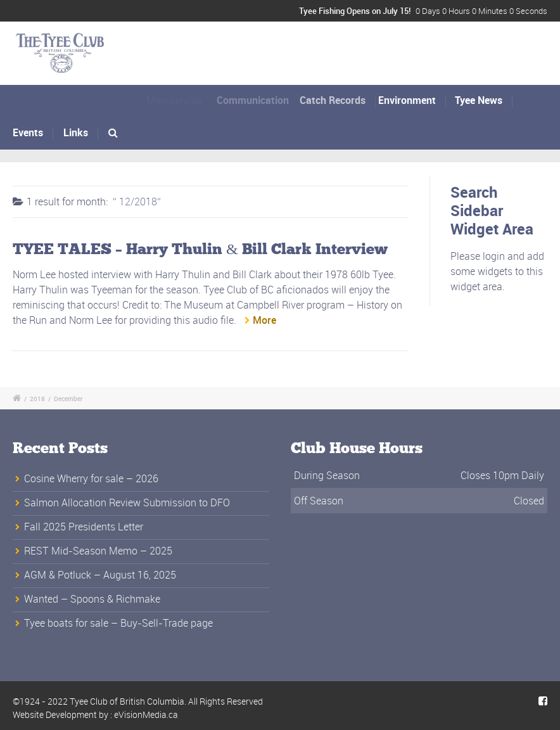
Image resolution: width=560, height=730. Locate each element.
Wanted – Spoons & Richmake (92, 599)
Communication (258, 100)
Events (28, 132)
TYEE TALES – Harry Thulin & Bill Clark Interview (200, 250)
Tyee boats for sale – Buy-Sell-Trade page (118, 623)
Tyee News (479, 100)
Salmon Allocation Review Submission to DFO (127, 503)
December (68, 399)
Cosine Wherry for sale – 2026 (91, 478)
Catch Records (340, 100)
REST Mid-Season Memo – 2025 (98, 551)
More (264, 320)
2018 (37, 399)
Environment (412, 100)
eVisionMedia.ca (146, 714)
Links (76, 132)
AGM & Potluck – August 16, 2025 (100, 575)
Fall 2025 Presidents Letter (84, 527)
